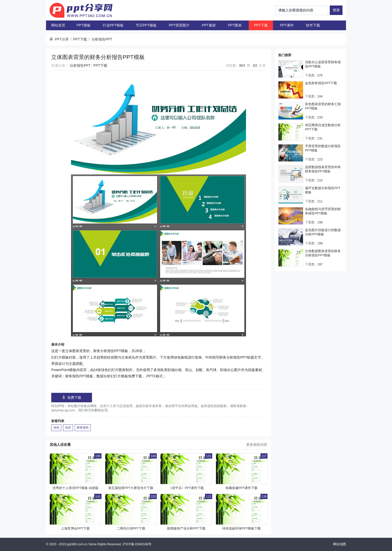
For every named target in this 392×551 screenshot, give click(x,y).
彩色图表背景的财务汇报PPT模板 (323, 106)
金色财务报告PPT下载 (321, 83)
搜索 (336, 10)
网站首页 (58, 25)
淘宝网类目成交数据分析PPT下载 (323, 127)
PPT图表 (235, 25)
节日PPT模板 (146, 25)
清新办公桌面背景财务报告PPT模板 (323, 64)
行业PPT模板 (113, 25)
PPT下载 (261, 25)
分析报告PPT (80, 65)
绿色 (56, 428)
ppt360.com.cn (77, 544)
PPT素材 (209, 25)
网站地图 (339, 544)
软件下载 (313, 25)
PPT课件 (287, 25)
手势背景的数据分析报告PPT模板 (323, 148)
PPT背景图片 (179, 25)
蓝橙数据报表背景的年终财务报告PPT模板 (323, 169)
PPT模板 (84, 25)
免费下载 (72, 397)
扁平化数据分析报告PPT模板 (323, 190)
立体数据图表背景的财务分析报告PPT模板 (323, 253)
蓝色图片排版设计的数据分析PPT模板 (323, 232)
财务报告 (83, 428)
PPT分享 (62, 39)
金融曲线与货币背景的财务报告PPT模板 (323, 211)
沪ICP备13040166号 (137, 544)
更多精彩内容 (257, 445)
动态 (68, 428)
